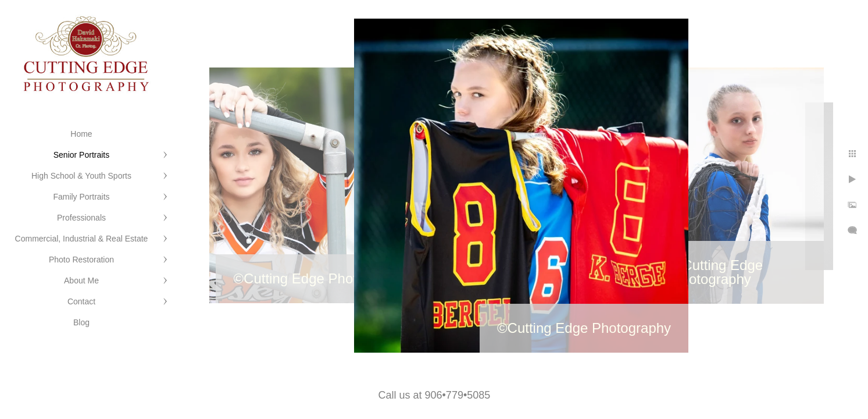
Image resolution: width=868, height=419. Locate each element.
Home (81, 134)
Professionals (81, 218)
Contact (81, 301)
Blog (81, 322)
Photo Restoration (81, 260)
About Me (81, 280)
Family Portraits (81, 197)
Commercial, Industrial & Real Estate (82, 239)
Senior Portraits (81, 155)
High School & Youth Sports (81, 176)
